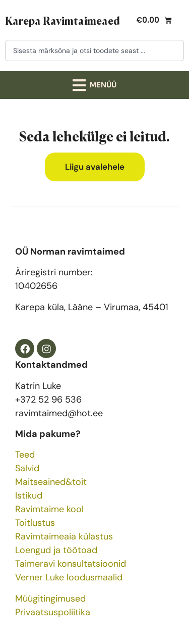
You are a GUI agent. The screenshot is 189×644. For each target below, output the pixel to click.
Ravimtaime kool (49, 509)
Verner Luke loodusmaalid (69, 577)
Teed (25, 455)
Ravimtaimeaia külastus (64, 536)
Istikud (29, 496)
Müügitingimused (50, 599)
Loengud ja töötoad (56, 550)
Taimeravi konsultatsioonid (71, 564)
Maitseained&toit (51, 482)
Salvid (27, 468)
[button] (95, 85)
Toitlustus (35, 523)
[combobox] (94, 51)
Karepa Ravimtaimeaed (62, 20)
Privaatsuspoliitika (53, 612)
